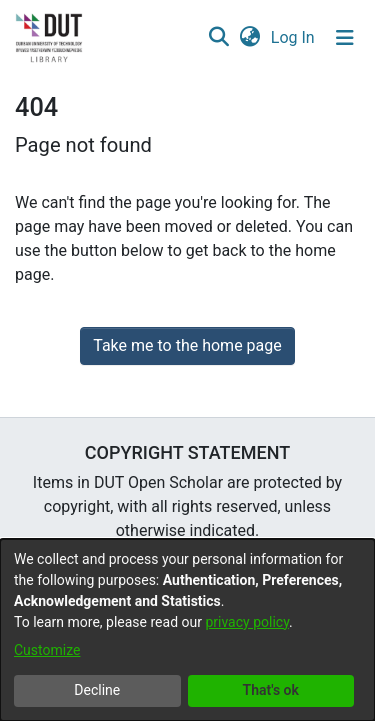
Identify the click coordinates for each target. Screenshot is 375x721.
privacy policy (247, 622)
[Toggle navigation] (345, 38)
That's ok (271, 690)
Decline (97, 690)
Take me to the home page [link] (187, 345)
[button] (218, 38)
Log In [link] (294, 37)
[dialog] (187, 630)
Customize (47, 650)
